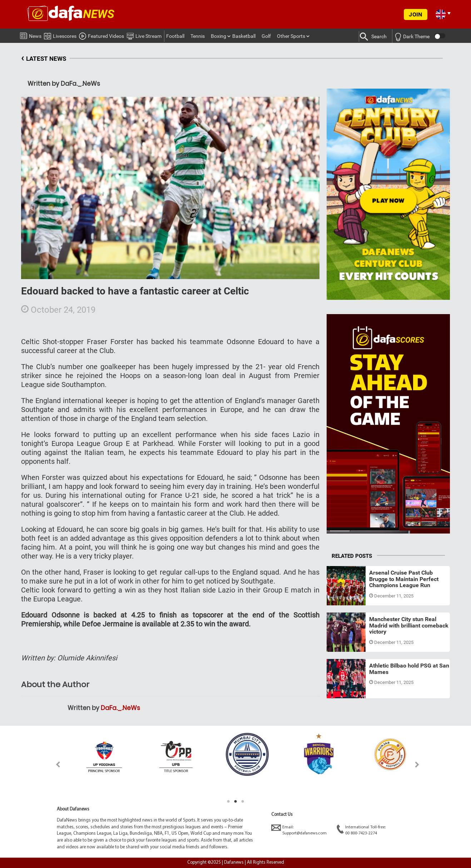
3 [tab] (243, 802)
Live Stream (144, 35)
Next (417, 765)
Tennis (198, 36)
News (31, 35)
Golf (266, 36)
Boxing (219, 36)
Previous (54, 765)
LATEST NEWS (44, 59)
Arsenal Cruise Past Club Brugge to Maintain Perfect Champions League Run (404, 579)
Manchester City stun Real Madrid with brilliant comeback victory (409, 625)
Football (175, 36)
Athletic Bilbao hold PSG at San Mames (409, 669)
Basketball (244, 36)
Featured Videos (101, 35)
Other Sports (291, 36)
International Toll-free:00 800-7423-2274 (361, 830)
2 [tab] (235, 802)
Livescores (60, 35)
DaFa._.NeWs (120, 708)
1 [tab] (228, 802)
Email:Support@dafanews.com (299, 830)
